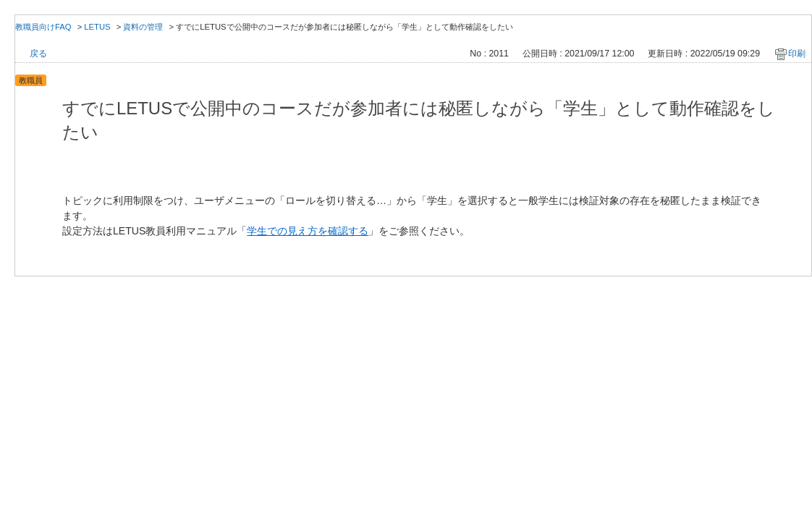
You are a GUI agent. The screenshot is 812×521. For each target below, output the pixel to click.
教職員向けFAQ (43, 27)
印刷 (797, 54)
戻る (38, 54)
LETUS (97, 27)
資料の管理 (143, 27)
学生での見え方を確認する (308, 231)
